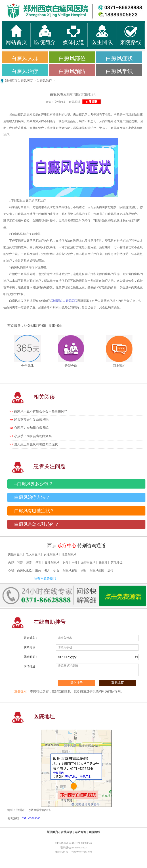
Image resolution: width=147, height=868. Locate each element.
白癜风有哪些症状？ (34, 511)
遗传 (110, 571)
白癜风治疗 (25, 71)
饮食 (56, 571)
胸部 (29, 562)
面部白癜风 (88, 562)
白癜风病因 (97, 571)
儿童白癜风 (69, 554)
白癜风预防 (72, 71)
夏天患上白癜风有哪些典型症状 (36, 444)
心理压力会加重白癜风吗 (31, 428)
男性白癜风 (15, 554)
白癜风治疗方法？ (32, 497)
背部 (20, 562)
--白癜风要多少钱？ (34, 484)
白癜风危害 (70, 571)
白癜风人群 (25, 58)
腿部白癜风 (52, 562)
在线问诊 (67, 832)
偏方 (47, 571)
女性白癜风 (51, 554)
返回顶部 (53, 832)
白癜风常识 (119, 71)
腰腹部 (103, 562)
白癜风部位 (72, 58)
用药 (38, 571)
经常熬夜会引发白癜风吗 (31, 420)
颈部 (38, 562)
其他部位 (117, 562)
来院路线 (94, 832)
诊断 (83, 571)
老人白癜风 (33, 554)
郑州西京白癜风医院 (19, 81)
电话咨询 (80, 832)
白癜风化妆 (24, 571)
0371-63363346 (31, 818)
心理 (11, 571)
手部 (75, 562)
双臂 (65, 562)
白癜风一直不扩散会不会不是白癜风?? (40, 411)
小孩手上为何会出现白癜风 (33, 436)
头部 (11, 562)
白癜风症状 (119, 58)
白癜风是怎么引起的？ (37, 524)
